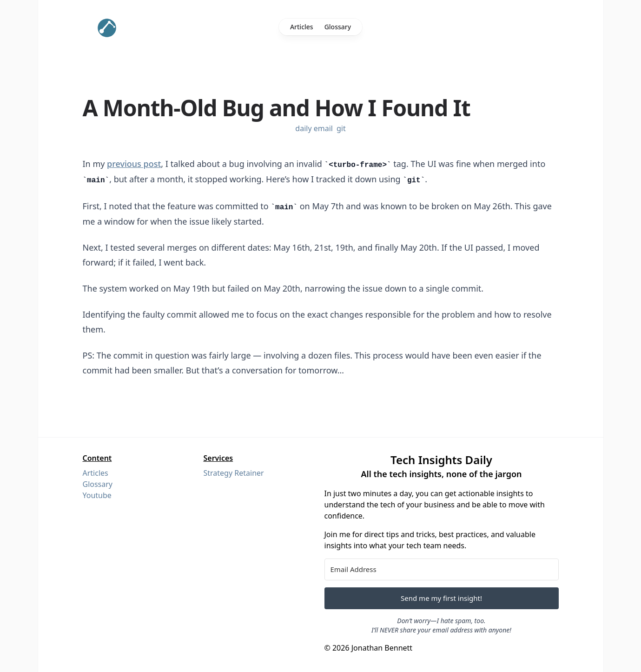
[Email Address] (442, 569)
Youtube (97, 495)
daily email (314, 128)
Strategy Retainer (234, 473)
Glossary (338, 27)
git (341, 128)
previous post (134, 164)
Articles (302, 27)
